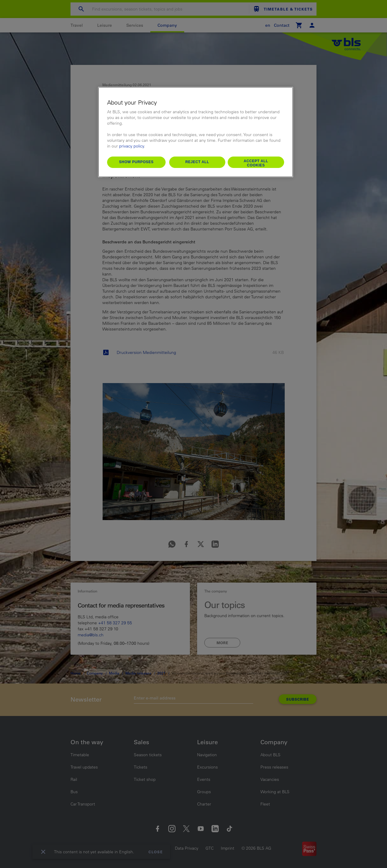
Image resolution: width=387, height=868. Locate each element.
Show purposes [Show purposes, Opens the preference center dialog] (136, 162)
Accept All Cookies (256, 163)
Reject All (197, 162)
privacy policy (132, 146)
